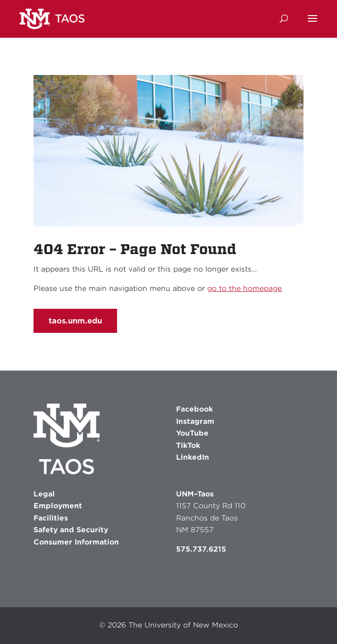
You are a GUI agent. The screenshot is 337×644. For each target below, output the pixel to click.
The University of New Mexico (183, 625)
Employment (58, 506)
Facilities (51, 518)
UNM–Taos (195, 494)
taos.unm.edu (75, 321)
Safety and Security (71, 530)
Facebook (194, 409)
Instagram (195, 421)
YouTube (192, 433)
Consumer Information (76, 542)
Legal (44, 494)
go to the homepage (244, 289)
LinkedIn (193, 457)
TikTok (188, 446)
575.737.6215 (201, 549)
